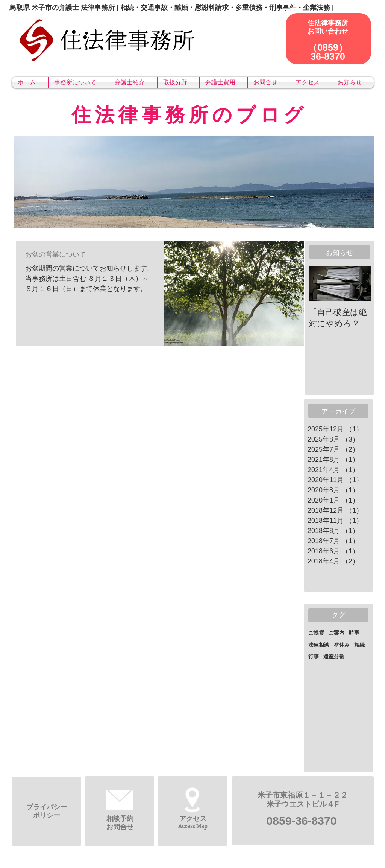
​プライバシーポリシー (47, 811)
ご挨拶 (316, 633)
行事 (314, 656)
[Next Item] (359, 284)
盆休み (342, 645)
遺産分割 (334, 656)
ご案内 (336, 633)
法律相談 (319, 645)
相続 (359, 645)
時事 (354, 633)
